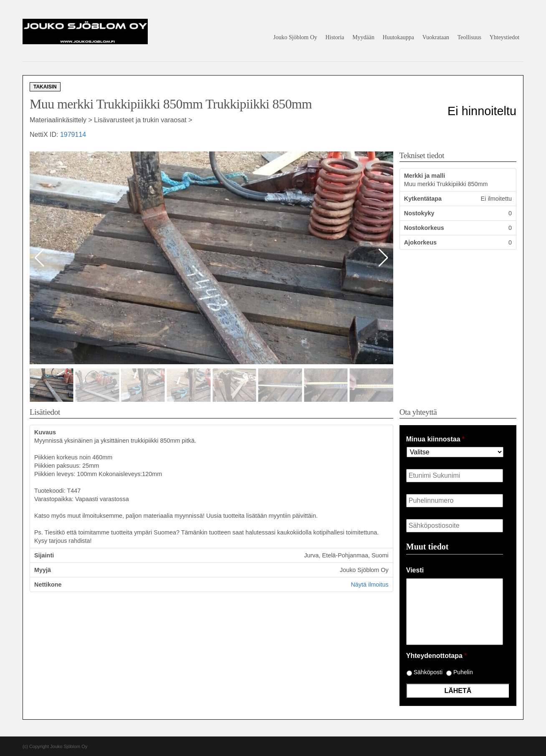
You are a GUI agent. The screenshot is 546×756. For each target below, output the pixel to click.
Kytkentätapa (423, 199)
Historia (335, 37)
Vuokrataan (436, 37)
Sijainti (44, 555)
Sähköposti (428, 672)
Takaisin (45, 87)
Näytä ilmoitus (369, 585)
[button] (383, 258)
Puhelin (463, 672)
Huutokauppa (398, 37)
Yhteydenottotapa (436, 656)
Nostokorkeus (424, 228)
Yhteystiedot (505, 37)
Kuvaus (45, 432)
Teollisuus (469, 37)
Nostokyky (419, 213)
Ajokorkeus (420, 242)
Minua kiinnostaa (435, 439)
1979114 (73, 135)
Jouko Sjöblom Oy (295, 37)
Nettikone (48, 585)
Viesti (415, 570)
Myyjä (43, 570)
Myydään (363, 37)
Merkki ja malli (425, 176)
